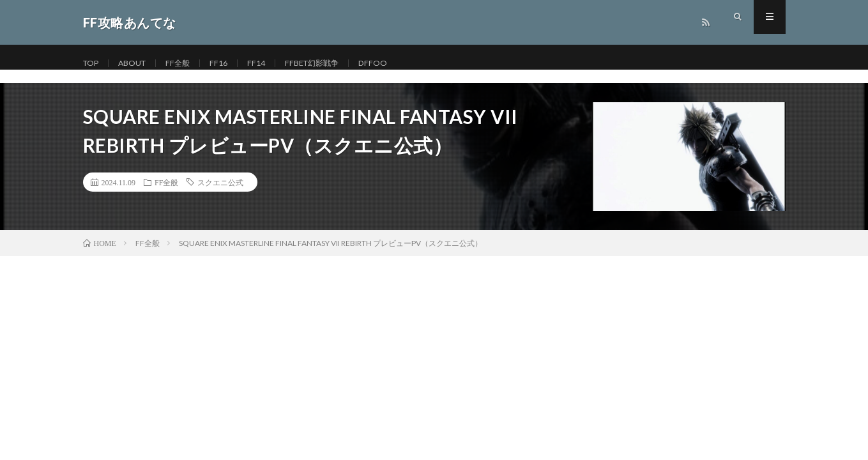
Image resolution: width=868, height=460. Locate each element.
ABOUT (138, 64)
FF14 (270, 64)
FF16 (231, 64)
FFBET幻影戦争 (330, 64)
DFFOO (396, 64)
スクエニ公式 (220, 182)
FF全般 (188, 64)
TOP (93, 64)
